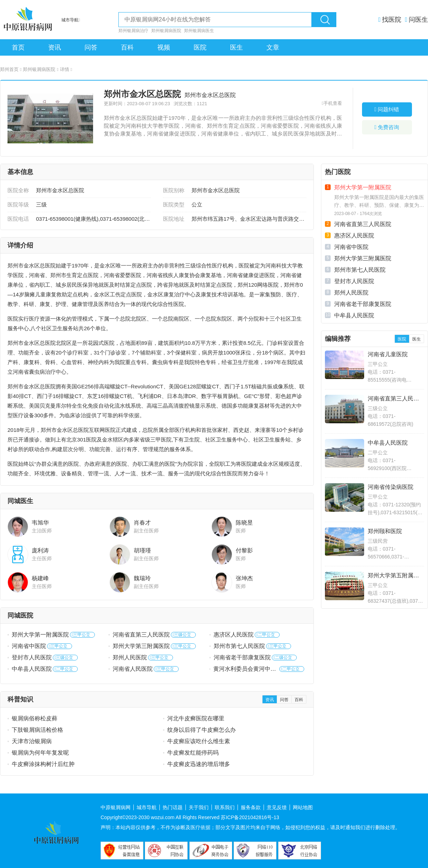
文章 (273, 47)
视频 (164, 47)
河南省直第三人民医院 (141, 635)
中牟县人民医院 (32, 669)
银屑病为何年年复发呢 (40, 753)
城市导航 (147, 807)
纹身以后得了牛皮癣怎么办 (202, 730)
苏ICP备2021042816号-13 (250, 817)
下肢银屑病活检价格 (37, 730)
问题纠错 (387, 109)
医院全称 (18, 190)
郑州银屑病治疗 (133, 31)
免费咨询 (387, 127)
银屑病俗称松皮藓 (35, 718)
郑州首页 (11, 69)
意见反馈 (277, 807)
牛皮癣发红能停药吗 (193, 753)
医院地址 (174, 219)
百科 (127, 47)
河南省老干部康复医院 (242, 657)
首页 (18, 47)
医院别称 (174, 190)
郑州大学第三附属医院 (141, 646)
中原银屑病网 (116, 807)
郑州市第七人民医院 (239, 646)
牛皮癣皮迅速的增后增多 (199, 764)
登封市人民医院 (32, 657)
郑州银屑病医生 (199, 31)
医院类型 (174, 205)
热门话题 (173, 807)
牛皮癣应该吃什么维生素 (199, 741)
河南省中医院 (29, 646)
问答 (91, 47)
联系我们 (225, 807)
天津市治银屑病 (32, 741)
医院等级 (18, 205)
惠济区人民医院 (234, 635)
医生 (236, 47)
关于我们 (199, 807)
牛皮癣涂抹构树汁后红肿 (43, 764)
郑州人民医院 (130, 657)
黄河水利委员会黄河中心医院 (245, 669)
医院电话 (18, 219)
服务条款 (251, 807)
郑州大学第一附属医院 (40, 635)
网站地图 (303, 807)
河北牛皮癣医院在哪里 (196, 718)
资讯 (55, 47)
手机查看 (333, 103)
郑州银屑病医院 (166, 31)
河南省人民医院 (133, 669)
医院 (200, 47)
